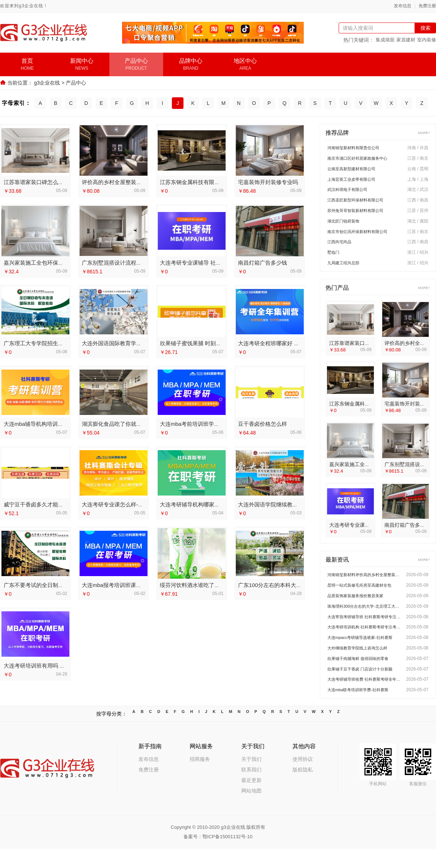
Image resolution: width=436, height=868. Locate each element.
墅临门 (335, 261)
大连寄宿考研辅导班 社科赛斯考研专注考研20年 (365, 630)
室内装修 (427, 40)
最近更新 (251, 799)
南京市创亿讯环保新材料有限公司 (366, 238)
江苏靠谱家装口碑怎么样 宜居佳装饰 (48, 181)
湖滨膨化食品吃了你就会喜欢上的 (123, 423)
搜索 (425, 28)
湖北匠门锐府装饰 (348, 227)
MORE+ (422, 132)
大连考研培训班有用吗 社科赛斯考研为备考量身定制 (67, 665)
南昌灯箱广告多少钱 (263, 262)
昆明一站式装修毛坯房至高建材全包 (365, 596)
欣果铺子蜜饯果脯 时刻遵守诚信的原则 (207, 343)
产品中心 (76, 83)
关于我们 (251, 778)
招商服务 (200, 778)
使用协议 (303, 778)
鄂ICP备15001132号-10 (227, 856)
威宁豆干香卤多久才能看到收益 (42, 504)
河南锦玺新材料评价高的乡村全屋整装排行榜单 (365, 585)
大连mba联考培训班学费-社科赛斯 (365, 709)
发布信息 (403, 6)
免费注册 (427, 6)
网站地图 (251, 810)
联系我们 (251, 789)
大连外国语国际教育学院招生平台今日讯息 (134, 343)
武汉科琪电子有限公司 (353, 193)
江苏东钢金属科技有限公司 (193, 181)
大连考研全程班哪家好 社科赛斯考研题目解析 (293, 343)
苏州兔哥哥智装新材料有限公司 (363, 216)
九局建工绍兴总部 (348, 272)
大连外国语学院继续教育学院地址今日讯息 (290, 504)
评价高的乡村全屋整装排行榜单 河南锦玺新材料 (140, 181)
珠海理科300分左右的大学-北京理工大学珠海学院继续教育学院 (365, 619)
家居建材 (406, 40)
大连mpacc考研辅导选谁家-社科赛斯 (365, 653)
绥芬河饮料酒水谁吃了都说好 (195, 584)
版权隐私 (303, 789)
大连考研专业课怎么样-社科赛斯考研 (126, 504)
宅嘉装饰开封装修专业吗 (268, 181)
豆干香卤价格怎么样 (263, 423)
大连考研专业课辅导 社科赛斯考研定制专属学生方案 (223, 262)
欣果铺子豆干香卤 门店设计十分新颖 (365, 686)
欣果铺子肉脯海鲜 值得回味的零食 (365, 675)
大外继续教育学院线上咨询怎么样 (365, 664)
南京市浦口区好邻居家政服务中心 (366, 159)
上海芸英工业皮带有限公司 (358, 182)
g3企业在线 (47, 83)
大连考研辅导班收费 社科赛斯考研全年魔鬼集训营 (365, 698)
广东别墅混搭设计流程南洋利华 (120, 262)
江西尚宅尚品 (343, 249)
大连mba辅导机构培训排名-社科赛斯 (48, 423)
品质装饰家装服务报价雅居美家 (363, 607)
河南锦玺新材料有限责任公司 (360, 148)
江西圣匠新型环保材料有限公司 (363, 204)
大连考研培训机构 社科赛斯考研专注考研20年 (365, 641)
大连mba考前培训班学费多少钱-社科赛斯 (210, 423)
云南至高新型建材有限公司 (358, 171)
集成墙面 (385, 40)
